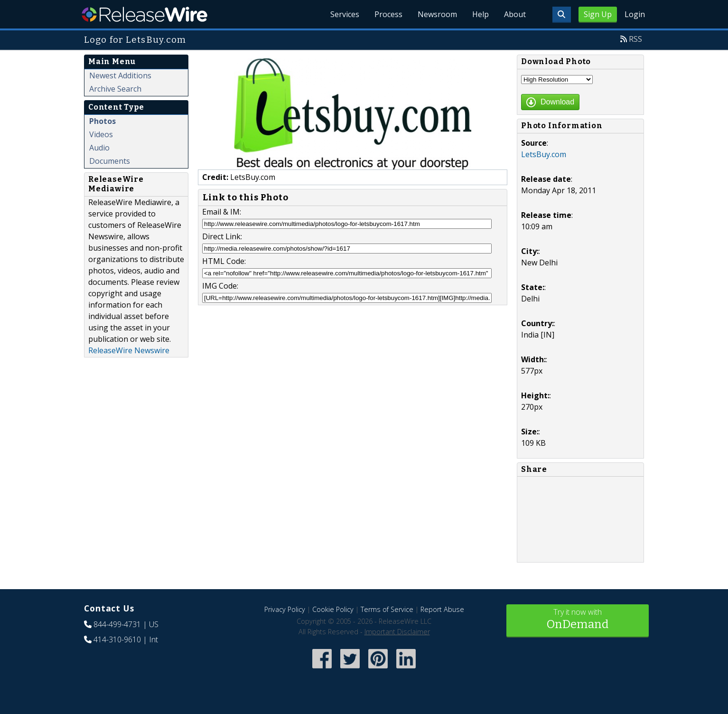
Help (481, 14)
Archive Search (115, 89)
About (515, 14)
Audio (99, 148)
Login (635, 14)
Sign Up (598, 14)
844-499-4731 (117, 624)
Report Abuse (442, 609)
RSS (635, 39)
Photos (103, 121)
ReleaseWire (145, 14)
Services (345, 14)
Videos (101, 134)
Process (388, 14)
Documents (110, 161)
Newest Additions (120, 75)
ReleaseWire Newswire (129, 350)
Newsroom (437, 14)
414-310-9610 (117, 639)
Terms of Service (387, 609)
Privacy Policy (285, 609)
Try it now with (578, 620)
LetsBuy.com (544, 154)
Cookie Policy (333, 609)
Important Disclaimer (397, 632)
